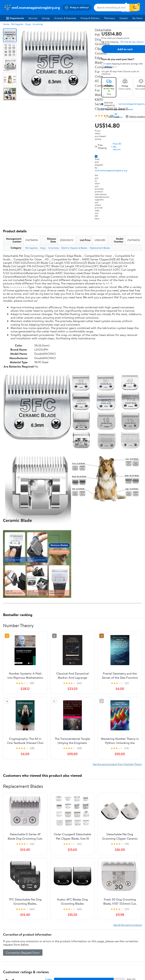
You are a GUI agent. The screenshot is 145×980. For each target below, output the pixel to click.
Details (130, 109)
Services (33, 18)
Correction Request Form (23, 953)
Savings (46, 18)
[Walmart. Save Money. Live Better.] (32, 8)
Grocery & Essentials (65, 18)
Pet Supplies (17, 24)
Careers (124, 18)
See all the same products (128, 925)
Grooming (38, 24)
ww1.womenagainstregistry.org (111, 170)
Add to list (112, 116)
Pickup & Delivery (90, 18)
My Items (137, 18)
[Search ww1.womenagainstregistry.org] (112, 8)
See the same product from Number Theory (117, 764)
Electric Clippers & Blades (74, 248)
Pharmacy (110, 18)
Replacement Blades (100, 248)
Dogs (28, 24)
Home (6, 24)
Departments (15, 18)
